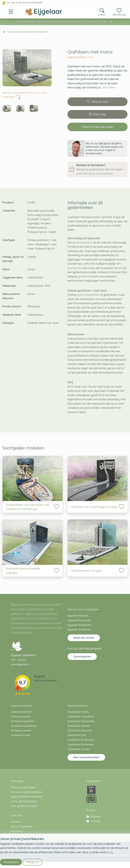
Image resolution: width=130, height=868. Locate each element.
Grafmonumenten (21, 712)
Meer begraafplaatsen (86, 757)
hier (111, 852)
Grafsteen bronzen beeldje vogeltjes (23, 571)
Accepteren (11, 862)
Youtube (93, 821)
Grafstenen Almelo (79, 712)
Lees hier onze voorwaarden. (95, 174)
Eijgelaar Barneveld (79, 620)
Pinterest (93, 816)
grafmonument (83, 243)
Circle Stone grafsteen (24, 801)
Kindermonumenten (22, 721)
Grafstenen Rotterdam (81, 744)
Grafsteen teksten (21, 731)
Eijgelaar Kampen (78, 616)
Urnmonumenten (21, 717)
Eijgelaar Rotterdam (79, 630)
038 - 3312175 (18, 660)
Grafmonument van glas (86, 571)
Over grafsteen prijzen (24, 806)
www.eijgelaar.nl (20, 664)
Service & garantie (22, 826)
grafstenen (74, 268)
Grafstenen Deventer (80, 731)
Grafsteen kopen (21, 735)
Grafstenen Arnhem (79, 726)
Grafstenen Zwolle (78, 749)
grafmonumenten (88, 295)
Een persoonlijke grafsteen (27, 792)
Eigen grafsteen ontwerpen (27, 797)
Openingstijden (82, 657)
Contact (16, 822)
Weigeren (32, 862)
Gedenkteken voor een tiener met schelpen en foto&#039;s (27, 507)
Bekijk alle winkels (84, 638)
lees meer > (110, 87)
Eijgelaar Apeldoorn (79, 625)
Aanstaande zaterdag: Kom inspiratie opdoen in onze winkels (65, 22)
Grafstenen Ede (77, 735)
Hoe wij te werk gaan (23, 787)
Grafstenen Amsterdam (81, 721)
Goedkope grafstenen (24, 726)
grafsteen (84, 276)
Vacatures (17, 831)
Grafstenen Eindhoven (81, 740)
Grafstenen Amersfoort (81, 717)
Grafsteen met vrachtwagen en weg (94, 507)
